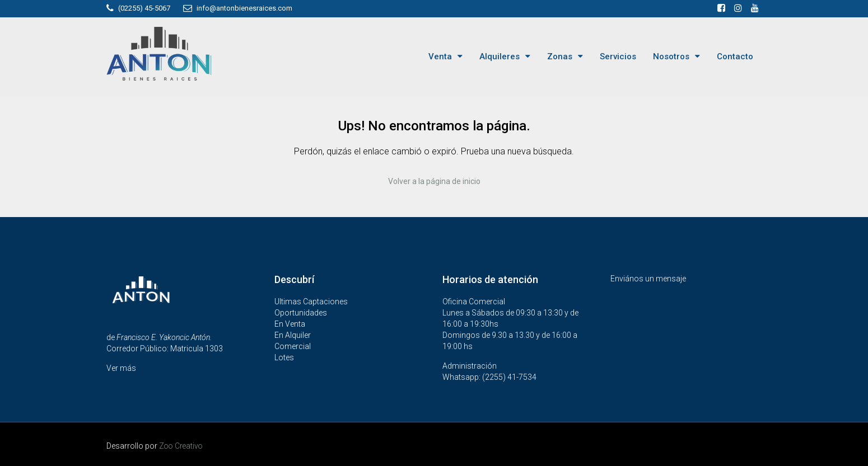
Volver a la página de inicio (434, 181)
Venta (440, 57)
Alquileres (500, 57)
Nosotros (671, 57)
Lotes (284, 357)
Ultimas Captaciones (311, 301)
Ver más (121, 368)
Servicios (618, 57)
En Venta (290, 323)
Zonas (560, 57)
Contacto (735, 57)
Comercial (293, 346)
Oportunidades (301, 312)
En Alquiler (293, 335)
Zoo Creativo (182, 445)
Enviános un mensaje (648, 278)
